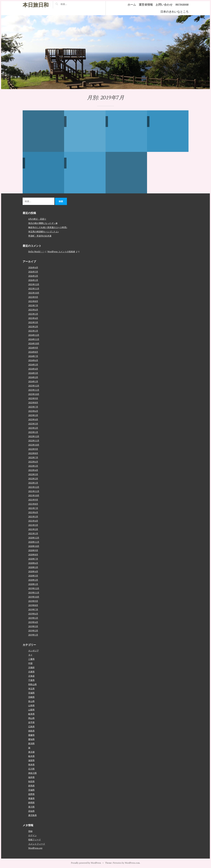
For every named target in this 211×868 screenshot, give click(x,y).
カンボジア (34, 651)
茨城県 (31, 790)
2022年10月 (34, 445)
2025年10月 (34, 293)
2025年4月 (33, 318)
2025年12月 (34, 284)
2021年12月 (34, 487)
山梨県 (31, 710)
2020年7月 (33, 559)
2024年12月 (34, 335)
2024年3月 (33, 373)
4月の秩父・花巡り (37, 219)
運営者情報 (146, 5)
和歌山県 (32, 684)
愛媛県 (31, 735)
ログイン (32, 835)
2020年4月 (33, 571)
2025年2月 (33, 326)
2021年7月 (33, 508)
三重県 (31, 659)
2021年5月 (33, 516)
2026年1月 (33, 280)
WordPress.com (132, 863)
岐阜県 (31, 714)
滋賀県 (31, 760)
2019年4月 (33, 622)
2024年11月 (34, 339)
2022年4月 (33, 470)
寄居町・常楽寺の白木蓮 (40, 236)
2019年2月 (33, 630)
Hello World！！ (36, 252)
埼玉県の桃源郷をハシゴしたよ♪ (44, 231)
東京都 (31, 752)
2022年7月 (33, 457)
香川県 (31, 807)
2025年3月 (33, 322)
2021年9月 (33, 500)
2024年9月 (33, 348)
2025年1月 (33, 331)
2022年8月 (33, 453)
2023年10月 (34, 394)
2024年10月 (34, 343)
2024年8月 (33, 352)
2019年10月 (34, 597)
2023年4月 (33, 419)
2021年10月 (34, 495)
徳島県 (31, 731)
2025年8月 (33, 301)
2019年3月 (33, 626)
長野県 (31, 794)
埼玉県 (31, 689)
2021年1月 (33, 533)
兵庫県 (31, 672)
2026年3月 (33, 272)
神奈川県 (32, 773)
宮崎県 (31, 697)
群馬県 (31, 786)
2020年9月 (33, 550)
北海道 (31, 676)
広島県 (31, 727)
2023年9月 (33, 398)
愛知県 (31, 739)
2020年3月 (33, 576)
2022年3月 (33, 474)
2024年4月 (33, 369)
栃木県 (31, 756)
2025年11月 (34, 288)
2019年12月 (34, 588)
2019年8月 (33, 605)
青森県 (31, 798)
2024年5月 (33, 364)
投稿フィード (35, 839)
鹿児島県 (32, 815)
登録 (30, 831)
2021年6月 (33, 512)
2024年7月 (33, 356)
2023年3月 (33, 424)
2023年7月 (33, 407)
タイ (30, 655)
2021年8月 (33, 504)
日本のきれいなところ (174, 12)
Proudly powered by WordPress (86, 863)
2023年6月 (33, 411)
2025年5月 (33, 314)
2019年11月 (34, 592)
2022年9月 (33, 449)
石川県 (31, 769)
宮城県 (31, 693)
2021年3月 (33, 525)
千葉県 (31, 680)
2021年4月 (33, 521)
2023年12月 (34, 386)
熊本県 (31, 765)
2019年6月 (33, 614)
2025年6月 (33, 310)
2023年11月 (34, 390)
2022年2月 (33, 478)
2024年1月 (33, 381)
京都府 (31, 667)
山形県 (31, 705)
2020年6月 (33, 563)
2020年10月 (34, 546)
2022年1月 (33, 483)
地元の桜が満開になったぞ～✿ (43, 223)
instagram (182, 5)
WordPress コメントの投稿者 (61, 252)
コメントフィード (37, 844)
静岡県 (31, 803)
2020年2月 (33, 580)
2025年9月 (33, 297)
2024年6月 (33, 360)
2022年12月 (34, 436)
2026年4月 (33, 267)
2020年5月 (33, 567)
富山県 (31, 701)
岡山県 (31, 718)
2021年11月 (34, 491)
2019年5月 (33, 618)
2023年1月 (33, 432)
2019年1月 (33, 635)
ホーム (132, 5)
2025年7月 (33, 305)
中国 (30, 663)
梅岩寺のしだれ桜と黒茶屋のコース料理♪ (48, 227)
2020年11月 (34, 542)
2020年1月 (33, 584)
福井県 (31, 777)
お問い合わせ (164, 5)
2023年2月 (33, 428)
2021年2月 (33, 529)
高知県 (31, 811)
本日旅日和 (36, 5)
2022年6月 (33, 462)
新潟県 (31, 743)
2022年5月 (33, 466)
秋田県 (31, 781)
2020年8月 (33, 554)
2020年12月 (34, 538)
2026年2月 (33, 276)
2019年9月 (33, 601)
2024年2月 (33, 377)
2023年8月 (33, 402)
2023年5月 (33, 415)
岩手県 (31, 722)
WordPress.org (35, 848)
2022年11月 (34, 440)
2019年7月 (33, 609)
